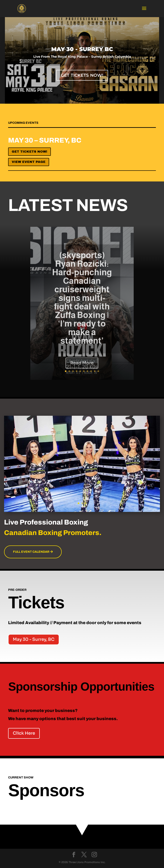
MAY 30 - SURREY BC (82, 52)
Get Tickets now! (29, 152)
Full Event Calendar (31, 552)
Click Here (24, 733)
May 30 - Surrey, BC (34, 639)
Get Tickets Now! (82, 78)
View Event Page (29, 162)
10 (98, 371)
